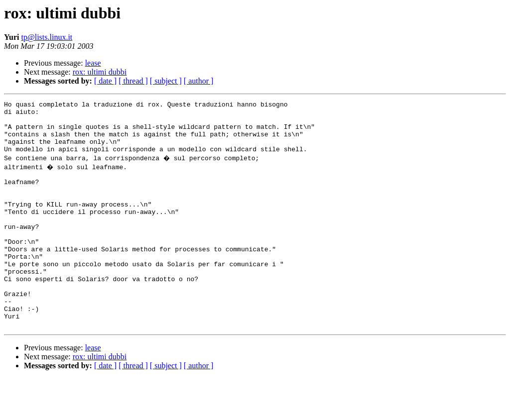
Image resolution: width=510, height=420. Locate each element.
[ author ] (199, 81)
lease (93, 63)
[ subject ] (166, 81)
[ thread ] (133, 81)
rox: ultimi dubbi (100, 72)
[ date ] (105, 81)
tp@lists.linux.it (47, 37)
